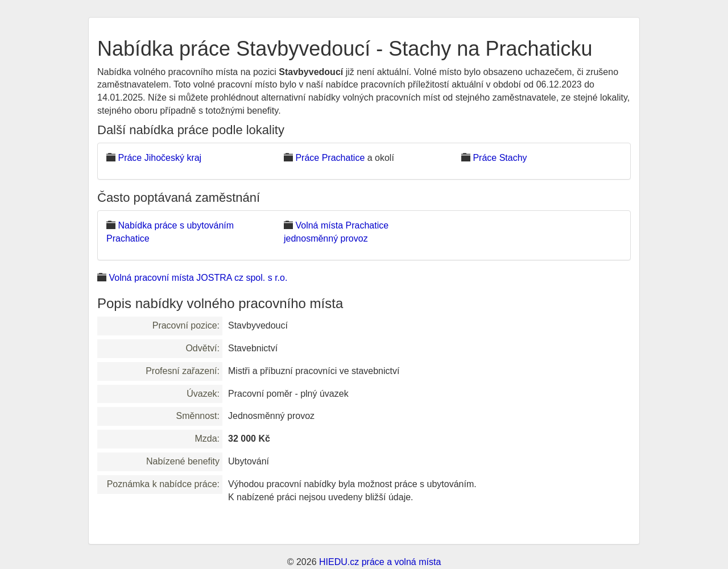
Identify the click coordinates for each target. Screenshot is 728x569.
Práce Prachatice (330, 158)
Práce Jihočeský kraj (160, 158)
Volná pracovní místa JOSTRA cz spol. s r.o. (198, 278)
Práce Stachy (500, 158)
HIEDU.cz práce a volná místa (380, 562)
